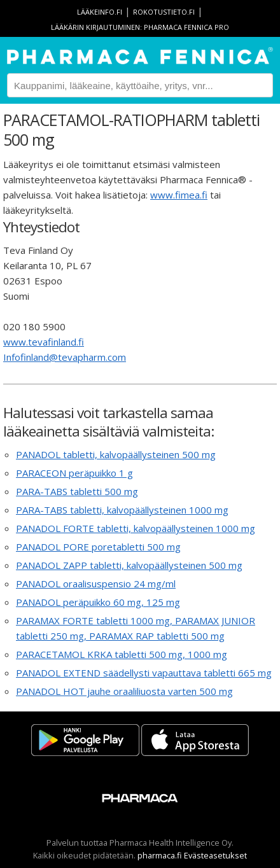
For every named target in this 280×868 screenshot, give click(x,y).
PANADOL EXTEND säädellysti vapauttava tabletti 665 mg (144, 673)
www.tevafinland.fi (44, 342)
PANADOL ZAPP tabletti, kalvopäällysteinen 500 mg (129, 565)
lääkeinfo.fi (100, 12)
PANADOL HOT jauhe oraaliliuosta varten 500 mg (124, 691)
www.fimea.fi (179, 195)
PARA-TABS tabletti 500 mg (77, 491)
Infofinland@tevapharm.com (65, 357)
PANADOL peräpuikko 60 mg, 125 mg (98, 602)
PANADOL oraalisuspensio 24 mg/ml (96, 584)
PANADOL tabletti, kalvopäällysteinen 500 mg (116, 454)
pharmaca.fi (160, 855)
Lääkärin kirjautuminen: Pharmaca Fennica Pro (140, 27)
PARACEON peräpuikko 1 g (74, 473)
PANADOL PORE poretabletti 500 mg (98, 547)
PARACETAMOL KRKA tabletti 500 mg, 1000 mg (122, 654)
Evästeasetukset (215, 855)
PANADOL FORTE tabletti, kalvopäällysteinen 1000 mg (136, 528)
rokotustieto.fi (164, 12)
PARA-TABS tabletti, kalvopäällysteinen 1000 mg (122, 510)
